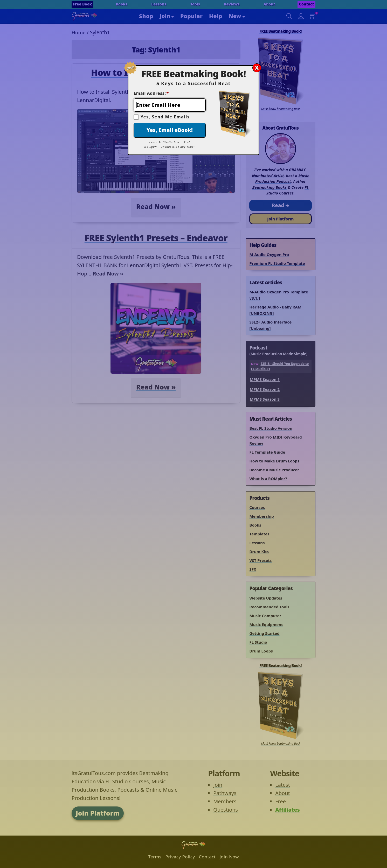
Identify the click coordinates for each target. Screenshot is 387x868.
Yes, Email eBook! (170, 130)
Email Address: (151, 93)
